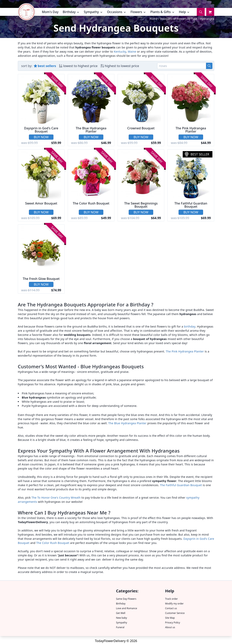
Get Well (121, 613)
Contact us (171, 608)
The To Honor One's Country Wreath (56, 498)
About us (170, 627)
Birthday (121, 604)
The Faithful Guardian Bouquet (181, 485)
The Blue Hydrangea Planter (127, 423)
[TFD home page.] (26, 13)
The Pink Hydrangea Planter (185, 351)
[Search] (201, 12)
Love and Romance (127, 608)
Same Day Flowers (126, 599)
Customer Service (175, 613)
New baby (122, 618)
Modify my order (174, 604)
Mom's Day (50, 12)
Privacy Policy (173, 623)
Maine (132, 52)
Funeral (120, 627)
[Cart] (210, 12)
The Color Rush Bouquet (53, 543)
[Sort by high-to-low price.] (120, 66)
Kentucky (120, 52)
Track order (171, 599)
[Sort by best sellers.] (45, 66)
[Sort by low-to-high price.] (78, 66)
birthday (190, 326)
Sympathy (122, 623)
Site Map (170, 618)
